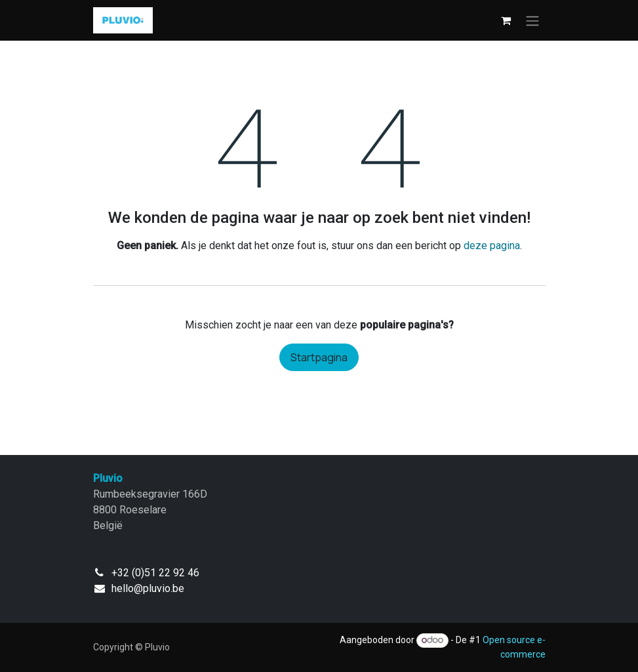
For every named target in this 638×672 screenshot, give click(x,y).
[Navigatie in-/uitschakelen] (532, 20)
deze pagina (492, 246)
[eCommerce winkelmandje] (506, 20)
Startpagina (319, 357)
